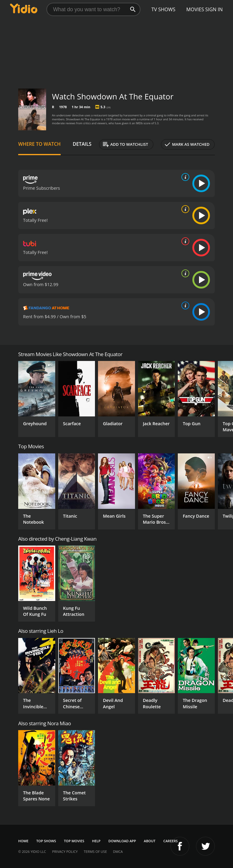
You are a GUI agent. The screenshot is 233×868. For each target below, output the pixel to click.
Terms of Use (95, 851)
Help (96, 841)
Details (82, 144)
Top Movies (74, 841)
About (150, 841)
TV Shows (163, 9)
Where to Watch (39, 144)
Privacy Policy (65, 851)
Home (23, 841)
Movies (195, 9)
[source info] (184, 177)
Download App (122, 841)
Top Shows (46, 841)
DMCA (118, 851)
